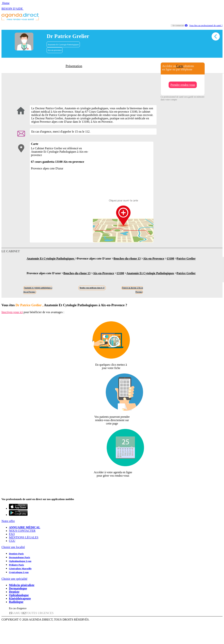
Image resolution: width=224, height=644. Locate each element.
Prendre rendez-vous (183, 85)
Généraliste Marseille (20, 569)
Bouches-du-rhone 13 (127, 259)
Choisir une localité (13, 547)
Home (6, 3)
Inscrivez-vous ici (12, 312)
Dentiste (14, 592)
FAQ (12, 534)
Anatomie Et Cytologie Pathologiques (63, 44)
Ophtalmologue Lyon (20, 561)
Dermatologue (18, 588)
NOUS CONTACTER (22, 531)
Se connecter (178, 26)
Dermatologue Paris (19, 557)
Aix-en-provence (55, 50)
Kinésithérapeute (20, 598)
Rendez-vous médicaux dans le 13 (92, 288)
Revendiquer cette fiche (112, 485)
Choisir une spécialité (14, 579)
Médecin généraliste (22, 585)
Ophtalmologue (19, 595)
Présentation (74, 66)
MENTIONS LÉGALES (24, 537)
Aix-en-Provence (154, 259)
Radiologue (16, 602)
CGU (12, 541)
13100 (170, 259)
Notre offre (8, 521)
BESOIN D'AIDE (12, 9)
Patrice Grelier (186, 259)
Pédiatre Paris (16, 565)
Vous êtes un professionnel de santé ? (204, 26)
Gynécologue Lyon (19, 572)
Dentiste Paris (16, 554)
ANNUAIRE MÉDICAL (25, 527)
